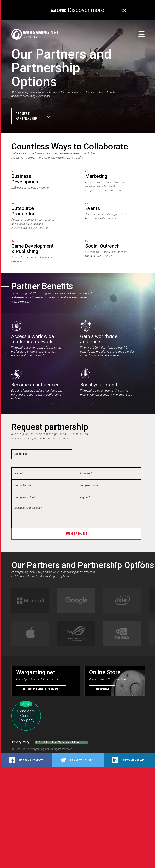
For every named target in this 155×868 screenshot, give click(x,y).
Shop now (102, 688)
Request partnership (26, 116)
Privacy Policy (21, 741)
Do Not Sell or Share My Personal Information (64, 741)
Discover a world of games (41, 688)
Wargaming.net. (40, 746)
